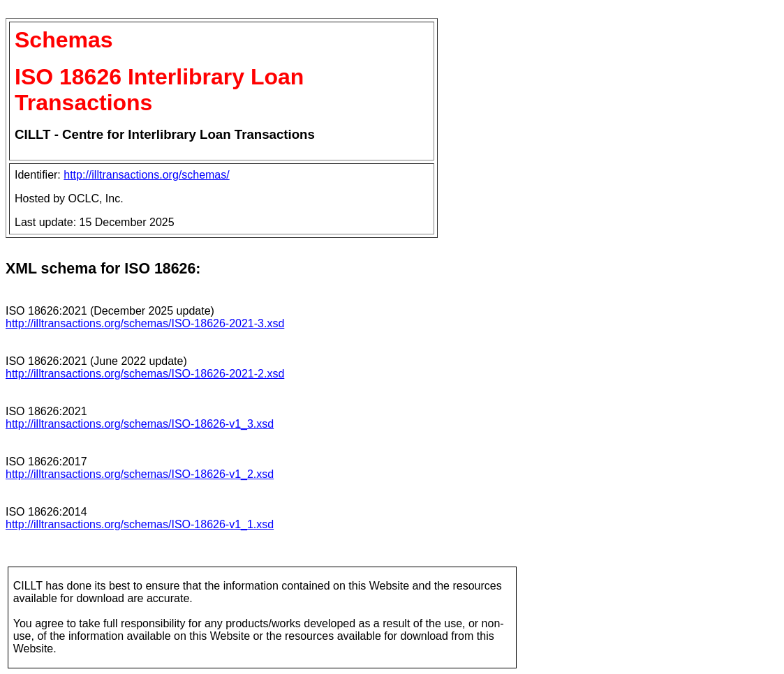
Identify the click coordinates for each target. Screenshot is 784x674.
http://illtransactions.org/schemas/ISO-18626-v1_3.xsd (140, 424)
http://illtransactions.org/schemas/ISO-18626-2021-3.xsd (145, 323)
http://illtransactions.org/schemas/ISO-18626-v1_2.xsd (140, 474)
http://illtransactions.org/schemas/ (146, 175)
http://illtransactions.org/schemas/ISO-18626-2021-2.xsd (145, 374)
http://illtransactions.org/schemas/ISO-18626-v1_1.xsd (140, 524)
